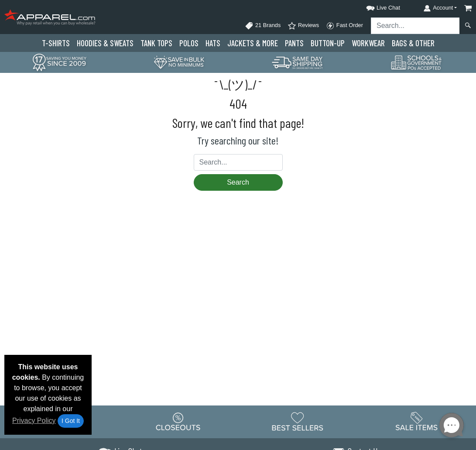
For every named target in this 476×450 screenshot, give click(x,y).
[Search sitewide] (415, 26)
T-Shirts (56, 43)
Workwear (368, 43)
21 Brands (263, 26)
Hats (213, 43)
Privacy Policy (34, 421)
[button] (375, 6)
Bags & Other (413, 43)
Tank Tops (156, 43)
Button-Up (328, 43)
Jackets (253, 43)
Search (238, 182)
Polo (189, 43)
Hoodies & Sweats (105, 43)
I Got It (71, 421)
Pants (294, 43)
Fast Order (344, 26)
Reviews (303, 26)
